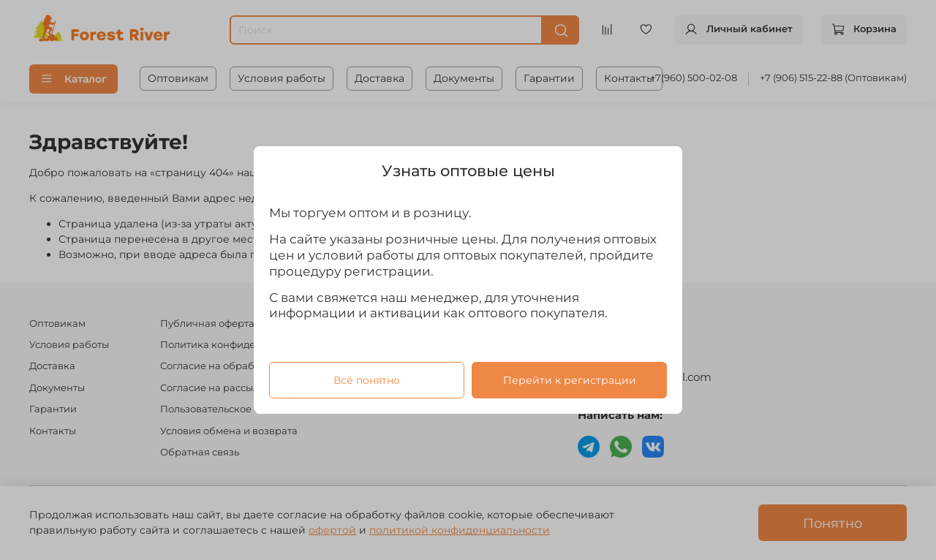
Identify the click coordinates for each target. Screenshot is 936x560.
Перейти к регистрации (570, 380)
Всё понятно (367, 380)
